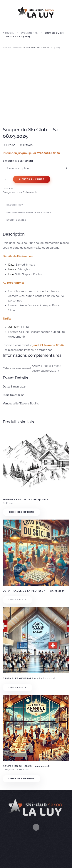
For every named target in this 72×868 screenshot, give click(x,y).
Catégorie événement (18, 161)
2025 (19, 192)
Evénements (18, 47)
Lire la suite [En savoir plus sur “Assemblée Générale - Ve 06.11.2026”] (17, 687)
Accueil (6, 47)
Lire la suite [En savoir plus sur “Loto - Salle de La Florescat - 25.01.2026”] (17, 600)
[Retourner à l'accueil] (36, 12)
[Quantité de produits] (7, 179)
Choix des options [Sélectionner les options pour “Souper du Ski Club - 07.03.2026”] (22, 779)
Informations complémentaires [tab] (29, 212)
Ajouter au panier (32, 179)
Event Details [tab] (16, 220)
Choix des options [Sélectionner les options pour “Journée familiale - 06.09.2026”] (22, 512)
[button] (5, 12)
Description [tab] (15, 205)
